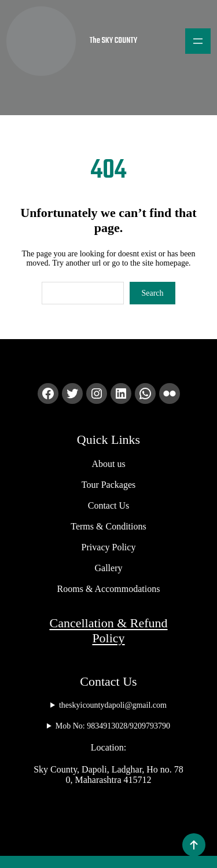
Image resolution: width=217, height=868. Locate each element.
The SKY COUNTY (129, 41)
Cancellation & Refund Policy (108, 622)
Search (152, 285)
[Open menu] (198, 41)
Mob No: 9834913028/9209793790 (113, 718)
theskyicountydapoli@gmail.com (108, 697)
